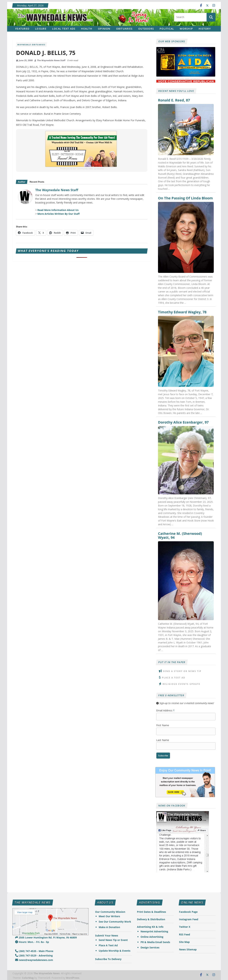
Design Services (150, 947)
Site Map (184, 942)
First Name (163, 725)
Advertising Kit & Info (150, 927)
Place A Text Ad (174, 678)
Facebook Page (188, 912)
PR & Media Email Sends (155, 942)
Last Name (163, 740)
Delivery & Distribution (151, 919)
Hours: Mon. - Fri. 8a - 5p (32, 942)
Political (167, 29)
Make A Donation (109, 927)
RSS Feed (185, 934)
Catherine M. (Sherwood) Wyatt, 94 (180, 536)
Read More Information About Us (58, 210)
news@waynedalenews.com (34, 960)
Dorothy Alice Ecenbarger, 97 (183, 422)
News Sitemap (188, 949)
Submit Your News (107, 936)
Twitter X (185, 927)
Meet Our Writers (109, 916)
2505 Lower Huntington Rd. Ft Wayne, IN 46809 (46, 937)
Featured (22, 29)
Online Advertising (152, 937)
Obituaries (124, 29)
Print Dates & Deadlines (151, 912)
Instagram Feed (189, 919)
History (205, 29)
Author (22, 182)
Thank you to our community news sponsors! (82, 169)
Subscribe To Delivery (108, 959)
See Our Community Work (115, 922)
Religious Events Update (181, 684)
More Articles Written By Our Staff (59, 214)
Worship (186, 29)
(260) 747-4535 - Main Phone (34, 951)
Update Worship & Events (115, 951)
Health (87, 29)
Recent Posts (37, 182)
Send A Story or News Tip (182, 671)
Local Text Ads (64, 29)
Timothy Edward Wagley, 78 (182, 312)
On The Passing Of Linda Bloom (185, 198)
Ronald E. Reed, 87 (174, 100)
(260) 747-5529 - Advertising (34, 955)
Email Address (165, 710)
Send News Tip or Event (113, 940)
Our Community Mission (110, 912)
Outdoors (146, 29)
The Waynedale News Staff (51, 60)
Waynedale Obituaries (31, 45)
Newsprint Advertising (154, 931)
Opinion (104, 29)
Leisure (41, 29)
